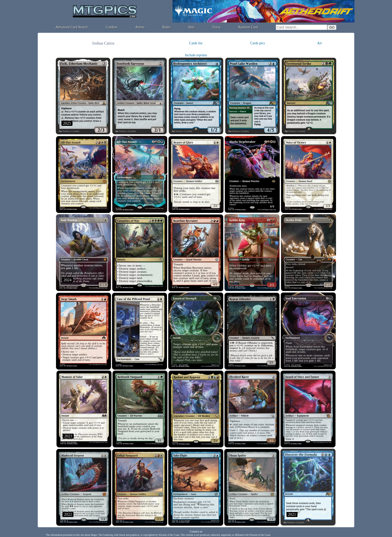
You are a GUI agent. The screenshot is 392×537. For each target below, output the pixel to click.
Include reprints (196, 55)
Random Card (248, 27)
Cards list (196, 43)
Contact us (196, 531)
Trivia (216, 27)
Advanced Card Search (72, 27)
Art (319, 43)
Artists (140, 27)
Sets (191, 27)
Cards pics (258, 43)
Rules (166, 27)
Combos (112, 27)
